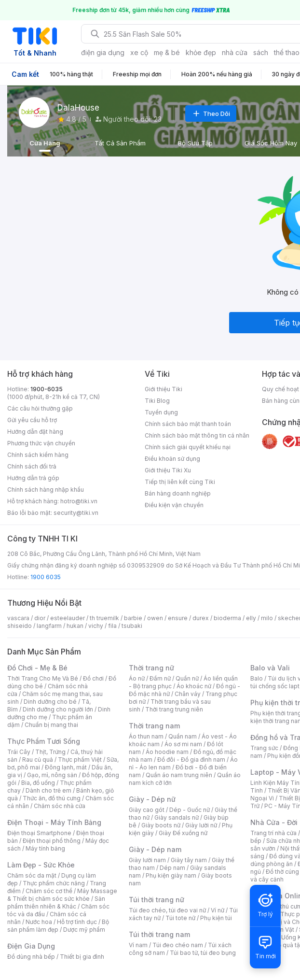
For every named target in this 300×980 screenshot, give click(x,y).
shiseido (20, 626)
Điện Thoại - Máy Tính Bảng (54, 822)
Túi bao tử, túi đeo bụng (203, 953)
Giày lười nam (147, 860)
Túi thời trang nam (159, 934)
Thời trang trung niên (174, 709)
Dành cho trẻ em (48, 790)
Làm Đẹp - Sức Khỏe (41, 865)
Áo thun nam (146, 736)
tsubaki (132, 626)
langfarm (49, 626)
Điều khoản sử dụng (172, 459)
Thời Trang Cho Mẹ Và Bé (43, 678)
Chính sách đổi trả (32, 466)
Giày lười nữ (201, 825)
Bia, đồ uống (38, 783)
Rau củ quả (38, 760)
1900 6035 (46, 577)
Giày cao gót (147, 810)
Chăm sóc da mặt (32, 875)
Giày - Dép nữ (152, 799)
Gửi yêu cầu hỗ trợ (32, 420)
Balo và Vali (270, 668)
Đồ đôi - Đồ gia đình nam (191, 760)
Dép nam (172, 868)
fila (112, 626)
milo (267, 618)
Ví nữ (218, 910)
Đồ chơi (93, 678)
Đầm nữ (160, 678)
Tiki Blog (157, 401)
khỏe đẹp (201, 52)
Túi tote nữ (180, 918)
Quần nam (183, 736)
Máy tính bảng (45, 848)
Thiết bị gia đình (82, 957)
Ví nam (138, 945)
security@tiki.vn (76, 513)
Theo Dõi (211, 114)
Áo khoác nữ (194, 686)
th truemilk (104, 618)
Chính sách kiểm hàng (38, 455)
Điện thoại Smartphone (39, 833)
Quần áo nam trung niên (179, 775)
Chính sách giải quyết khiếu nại (188, 447)
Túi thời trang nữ (157, 900)
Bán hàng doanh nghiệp (178, 493)
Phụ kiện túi (216, 918)
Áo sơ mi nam (183, 744)
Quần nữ (187, 678)
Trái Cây (19, 752)
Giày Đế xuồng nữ (183, 833)
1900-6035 (47, 389)
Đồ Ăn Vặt (281, 930)
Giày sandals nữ (177, 817)
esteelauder (68, 618)
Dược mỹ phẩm (84, 930)
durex (201, 618)
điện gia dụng (103, 52)
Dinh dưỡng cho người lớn (58, 709)
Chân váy (188, 694)
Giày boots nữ (161, 825)
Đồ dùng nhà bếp (31, 957)
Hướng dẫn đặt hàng (35, 432)
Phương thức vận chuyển (41, 443)
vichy (96, 626)
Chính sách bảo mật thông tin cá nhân (197, 435)
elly (251, 618)
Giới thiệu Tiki (164, 389)
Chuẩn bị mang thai (51, 725)
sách (261, 52)
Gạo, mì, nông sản (52, 775)
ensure (178, 618)
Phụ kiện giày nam (171, 875)
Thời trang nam (154, 726)
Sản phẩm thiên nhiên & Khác (56, 902)
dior (40, 618)
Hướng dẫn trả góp (33, 478)
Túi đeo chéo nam (178, 945)
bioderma (227, 618)
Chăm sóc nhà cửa (60, 806)
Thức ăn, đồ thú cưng (52, 798)
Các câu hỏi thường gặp (40, 408)
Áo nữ (137, 678)
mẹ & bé (167, 52)
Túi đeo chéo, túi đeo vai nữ (167, 910)
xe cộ (139, 52)
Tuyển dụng (161, 412)
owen (155, 618)
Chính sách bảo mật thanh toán (188, 424)
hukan (75, 626)
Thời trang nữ (151, 668)
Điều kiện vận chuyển (174, 505)
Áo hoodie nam (167, 752)
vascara (18, 618)
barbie (133, 618)
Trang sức (264, 748)
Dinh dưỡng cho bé (50, 702)
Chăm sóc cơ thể (49, 891)
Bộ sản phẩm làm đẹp (58, 926)
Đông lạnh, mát (66, 767)
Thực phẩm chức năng (54, 883)
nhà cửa (235, 52)
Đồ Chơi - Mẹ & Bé (37, 668)
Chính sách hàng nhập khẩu (46, 490)
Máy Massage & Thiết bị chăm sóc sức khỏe (62, 895)
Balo (257, 678)
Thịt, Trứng (50, 752)
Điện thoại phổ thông (52, 841)
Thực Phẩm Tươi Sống (44, 741)
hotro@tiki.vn (79, 501)
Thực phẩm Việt (80, 760)
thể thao (287, 52)
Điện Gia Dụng (31, 946)
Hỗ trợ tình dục (77, 922)
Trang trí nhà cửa (273, 833)
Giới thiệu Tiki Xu (168, 470)
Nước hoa (39, 922)
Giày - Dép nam (155, 849)
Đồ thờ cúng (282, 872)
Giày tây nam (189, 860)
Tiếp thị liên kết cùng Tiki (180, 482)
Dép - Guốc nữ (190, 810)
